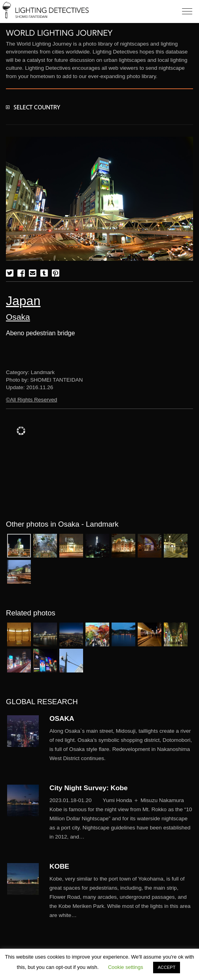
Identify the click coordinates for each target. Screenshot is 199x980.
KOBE (59, 866)
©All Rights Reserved (31, 400)
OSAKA (62, 718)
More (121, 745)
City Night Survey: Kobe (89, 788)
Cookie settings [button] (126, 967)
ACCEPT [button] (167, 967)
